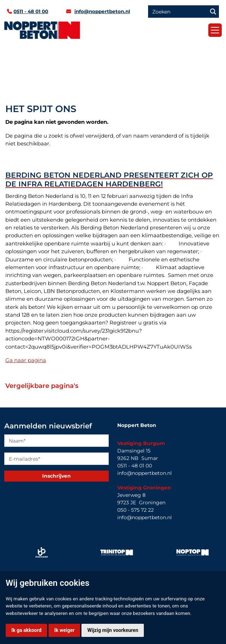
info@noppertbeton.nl (102, 11)
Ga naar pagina (26, 360)
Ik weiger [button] (64, 630)
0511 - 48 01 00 (31, 11)
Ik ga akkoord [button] (26, 630)
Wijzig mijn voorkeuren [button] (113, 630)
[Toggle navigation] (215, 30)
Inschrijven (56, 476)
